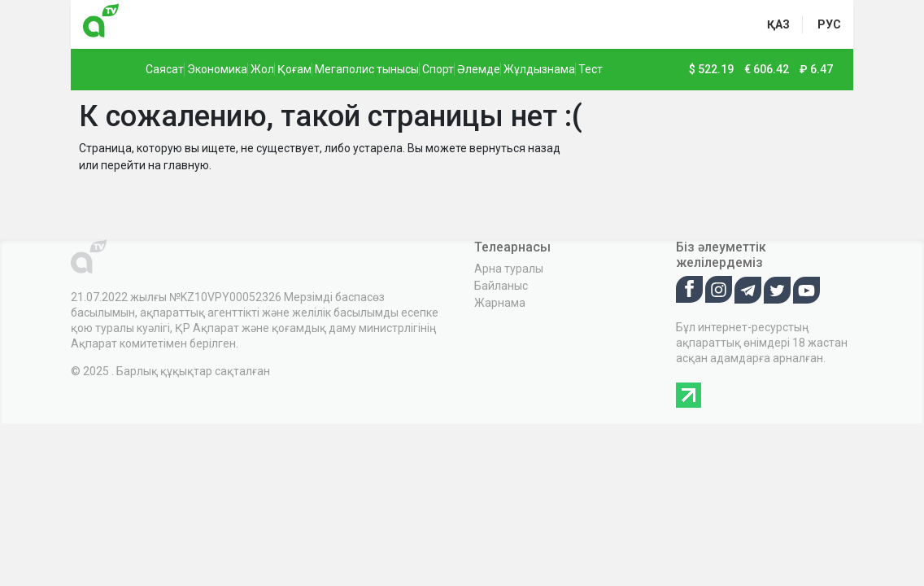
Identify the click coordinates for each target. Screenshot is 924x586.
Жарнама (500, 303)
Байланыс (501, 286)
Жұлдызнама (539, 69)
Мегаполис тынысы (367, 69)
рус (829, 24)
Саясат (165, 69)
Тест (591, 69)
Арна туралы (509, 269)
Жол (262, 69)
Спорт (438, 69)
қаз (778, 24)
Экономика (217, 69)
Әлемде (479, 69)
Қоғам (294, 69)
